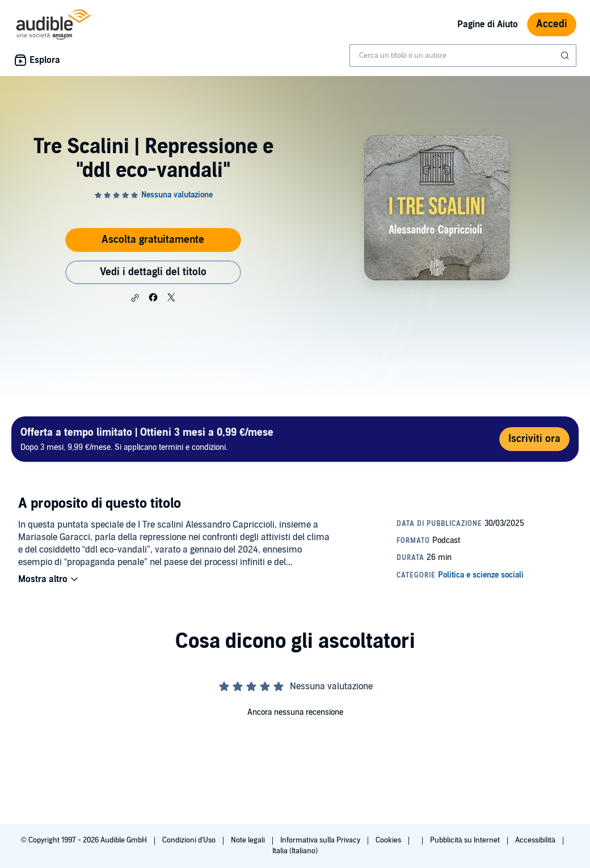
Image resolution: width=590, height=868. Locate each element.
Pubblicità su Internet (466, 840)
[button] (135, 298)
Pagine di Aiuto (488, 24)
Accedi (552, 24)
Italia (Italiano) (295, 851)
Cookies (389, 840)
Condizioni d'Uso (190, 840)
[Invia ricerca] (566, 56)
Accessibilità (536, 840)
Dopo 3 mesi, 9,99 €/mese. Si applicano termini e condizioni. (147, 439)
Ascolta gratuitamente (153, 240)
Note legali (249, 840)
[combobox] (463, 56)
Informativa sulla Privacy (321, 840)
